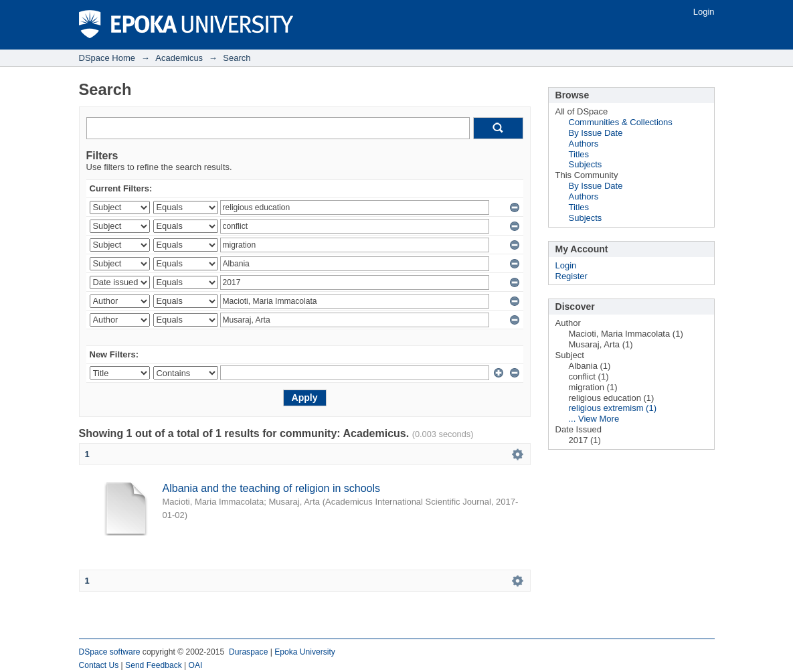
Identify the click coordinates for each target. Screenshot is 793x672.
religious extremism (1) (613, 408)
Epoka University (305, 652)
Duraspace (248, 652)
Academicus (179, 58)
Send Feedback (154, 665)
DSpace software (110, 652)
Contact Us (99, 665)
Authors (584, 144)
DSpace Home (107, 58)
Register (571, 276)
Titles (579, 154)
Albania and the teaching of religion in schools (272, 488)
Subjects (586, 164)
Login (704, 12)
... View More (594, 419)
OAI (196, 665)
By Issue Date (596, 133)
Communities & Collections (621, 122)
